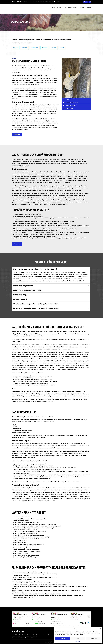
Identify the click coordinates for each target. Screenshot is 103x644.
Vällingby (45, 45)
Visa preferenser (93, 638)
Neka (78, 638)
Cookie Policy (77, 641)
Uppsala (16, 45)
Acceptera (62, 638)
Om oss (53, 7)
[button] (100, 629)
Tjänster (58, 7)
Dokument (65, 7)
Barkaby (54, 45)
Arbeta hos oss (82, 7)
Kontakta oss (89, 7)
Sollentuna (35, 45)
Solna (62, 45)
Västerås (25, 45)
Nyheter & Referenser (73, 7)
